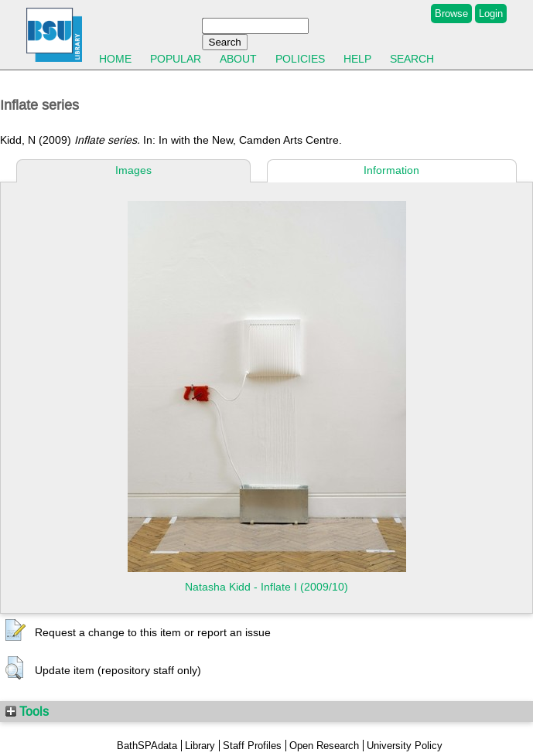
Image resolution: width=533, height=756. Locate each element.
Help (357, 59)
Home (115, 59)
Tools (27, 711)
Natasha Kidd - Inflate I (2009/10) (266, 587)
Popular (176, 59)
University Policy (405, 746)
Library (200, 746)
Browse (451, 14)
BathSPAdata (147, 746)
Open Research (324, 746)
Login (491, 14)
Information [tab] (391, 170)
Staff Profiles (252, 746)
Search (412, 59)
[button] (15, 631)
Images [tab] (133, 170)
